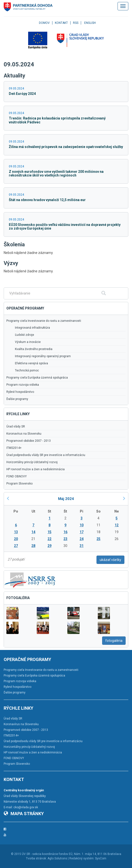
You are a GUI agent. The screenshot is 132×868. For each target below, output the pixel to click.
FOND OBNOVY (17, 476)
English (90, 23)
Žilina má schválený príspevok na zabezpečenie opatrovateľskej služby (66, 147)
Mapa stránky (24, 814)
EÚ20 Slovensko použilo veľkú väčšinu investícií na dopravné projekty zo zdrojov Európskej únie (65, 227)
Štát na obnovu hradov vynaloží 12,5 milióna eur (47, 200)
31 (82, 546)
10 (82, 525)
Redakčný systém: (82, 858)
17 (82, 532)
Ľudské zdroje (24, 335)
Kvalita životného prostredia (34, 349)
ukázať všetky (110, 560)
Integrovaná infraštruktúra (32, 328)
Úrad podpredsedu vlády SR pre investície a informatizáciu (46, 455)
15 (49, 532)
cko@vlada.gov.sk (26, 807)
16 (65, 532)
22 (49, 539)
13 (16, 532)
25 (98, 539)
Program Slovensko (19, 484)
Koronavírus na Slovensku (24, 434)
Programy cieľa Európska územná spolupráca (37, 378)
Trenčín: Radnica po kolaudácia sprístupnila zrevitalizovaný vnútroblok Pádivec (57, 120)
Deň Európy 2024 (22, 94)
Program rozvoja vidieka (23, 385)
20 (16, 539)
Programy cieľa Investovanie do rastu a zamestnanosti (44, 321)
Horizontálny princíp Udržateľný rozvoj (32, 462)
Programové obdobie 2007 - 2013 (29, 441)
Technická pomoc (27, 370)
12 (117, 525)
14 (33, 532)
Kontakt (61, 23)
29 (49, 546)
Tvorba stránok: (36, 858)
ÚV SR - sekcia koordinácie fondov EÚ (47, 854)
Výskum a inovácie (28, 342)
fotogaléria (114, 641)
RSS (76, 23)
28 (33, 546)
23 (65, 539)
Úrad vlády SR (16, 427)
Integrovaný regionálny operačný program (43, 356)
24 (82, 539)
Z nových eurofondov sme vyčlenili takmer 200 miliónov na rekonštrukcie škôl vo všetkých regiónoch (56, 173)
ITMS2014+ (14, 448)
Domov (44, 23)
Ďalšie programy (17, 399)
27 (16, 546)
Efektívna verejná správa (31, 363)
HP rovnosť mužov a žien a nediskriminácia (36, 469)
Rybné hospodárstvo (20, 392)
